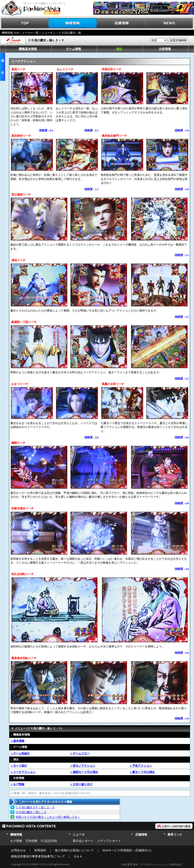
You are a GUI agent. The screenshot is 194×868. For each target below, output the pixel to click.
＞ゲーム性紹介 (20, 753)
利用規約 (40, 850)
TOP (24, 23)
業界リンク (175, 835)
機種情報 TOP (10, 33)
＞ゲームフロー (80, 753)
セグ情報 (16, 841)
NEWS (170, 23)
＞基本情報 (17, 741)
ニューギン (49, 33)
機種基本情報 (28, 49)
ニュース (79, 835)
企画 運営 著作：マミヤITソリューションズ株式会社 (151, 865)
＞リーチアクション (23, 772)
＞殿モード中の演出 (142, 772)
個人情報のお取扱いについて (74, 850)
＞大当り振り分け (81, 784)
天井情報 (31, 841)
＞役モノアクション (83, 766)
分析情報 (165, 49)
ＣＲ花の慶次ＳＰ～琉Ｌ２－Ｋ (35, 807)
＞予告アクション (141, 766)
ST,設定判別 (49, 841)
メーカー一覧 (30, 33)
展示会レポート (83, 841)
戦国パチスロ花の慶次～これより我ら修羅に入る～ (48, 817)
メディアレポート (109, 841)
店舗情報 (121, 23)
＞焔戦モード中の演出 (84, 772)
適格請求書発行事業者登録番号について (38, 856)
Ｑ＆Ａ (78, 856)
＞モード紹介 (19, 766)
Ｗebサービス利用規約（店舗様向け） (128, 850)
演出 (119, 49)
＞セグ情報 (17, 784)
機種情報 (73, 23)
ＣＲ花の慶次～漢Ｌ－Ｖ (31, 812)
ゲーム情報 (74, 49)
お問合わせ (18, 850)
